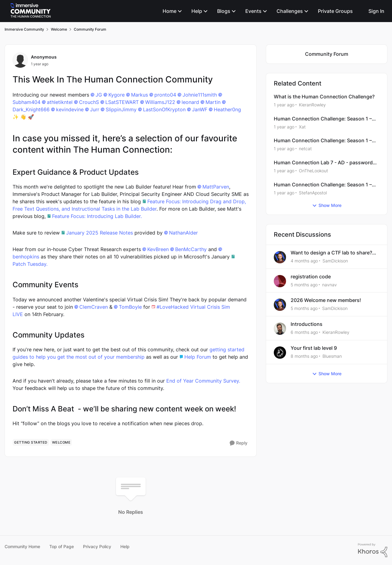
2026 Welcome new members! (326, 300)
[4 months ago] (304, 261)
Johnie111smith (200, 95)
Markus (139, 95)
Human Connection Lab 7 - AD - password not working (323, 163)
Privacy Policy (97, 546)
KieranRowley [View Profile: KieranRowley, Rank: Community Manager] (312, 105)
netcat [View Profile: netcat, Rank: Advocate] (305, 149)
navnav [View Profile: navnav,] (330, 284)
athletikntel (60, 102)
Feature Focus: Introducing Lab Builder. (97, 216)
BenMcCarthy (191, 249)
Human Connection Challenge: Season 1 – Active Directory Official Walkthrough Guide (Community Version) (325, 185)
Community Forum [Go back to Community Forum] (90, 29)
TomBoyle (130, 307)
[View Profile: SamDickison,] (280, 257)
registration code (311, 277)
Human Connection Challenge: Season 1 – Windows (323, 119)
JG (99, 95)
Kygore (117, 95)
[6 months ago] (304, 332)
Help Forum (198, 357)
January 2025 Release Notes (100, 233)
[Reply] (239, 443)
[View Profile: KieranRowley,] (280, 329)
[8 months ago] (304, 356)
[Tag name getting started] (31, 442)
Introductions (307, 324)
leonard (190, 102)
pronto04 (165, 95)
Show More (327, 205)
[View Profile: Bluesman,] (280, 353)
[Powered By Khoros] (373, 550)
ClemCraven (94, 307)
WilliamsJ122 (160, 102)
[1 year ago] (284, 105)
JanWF (200, 109)
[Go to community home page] (31, 11)
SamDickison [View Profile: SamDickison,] (335, 261)
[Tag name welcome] (61, 442)
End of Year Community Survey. (203, 381)
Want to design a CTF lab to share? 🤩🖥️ (331, 253)
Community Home (22, 546)
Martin (213, 102)
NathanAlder (183, 233)
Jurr (95, 109)
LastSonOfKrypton (164, 109)
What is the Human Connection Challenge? (324, 97)
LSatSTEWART (122, 102)
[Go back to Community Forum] (327, 54)
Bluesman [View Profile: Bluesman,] (332, 356)
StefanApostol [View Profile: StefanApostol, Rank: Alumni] (313, 193)
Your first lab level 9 (314, 348)
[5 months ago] (304, 284)
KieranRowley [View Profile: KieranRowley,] (336, 332)
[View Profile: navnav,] (280, 281)
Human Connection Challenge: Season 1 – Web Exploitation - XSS (323, 141)
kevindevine (70, 109)
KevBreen (158, 249)
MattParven (216, 187)
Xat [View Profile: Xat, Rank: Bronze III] (302, 126)
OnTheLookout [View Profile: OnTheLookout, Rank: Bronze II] (313, 171)
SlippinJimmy (121, 109)
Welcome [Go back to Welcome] (59, 29)
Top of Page (62, 546)
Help (125, 546)
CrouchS (89, 102)
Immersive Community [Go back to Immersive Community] (24, 29)
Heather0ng (227, 109)
